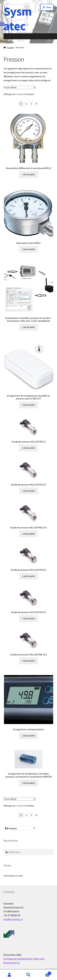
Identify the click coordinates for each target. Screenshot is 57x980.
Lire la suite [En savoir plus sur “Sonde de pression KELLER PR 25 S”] (29, 576)
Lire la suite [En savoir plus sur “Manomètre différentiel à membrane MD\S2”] (29, 174)
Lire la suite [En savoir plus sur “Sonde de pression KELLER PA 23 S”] (29, 491)
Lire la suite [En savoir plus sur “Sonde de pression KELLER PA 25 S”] (29, 618)
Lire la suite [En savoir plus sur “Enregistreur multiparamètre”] (29, 736)
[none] (20, 828)
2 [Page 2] (26, 104)
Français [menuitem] (13, 828)
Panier (45, 973)
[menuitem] (20, 828)
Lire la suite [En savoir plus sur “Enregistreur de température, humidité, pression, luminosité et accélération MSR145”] (29, 783)
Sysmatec (18, 19)
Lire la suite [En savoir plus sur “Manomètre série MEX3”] (29, 249)
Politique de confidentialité (18, 959)
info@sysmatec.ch (13, 919)
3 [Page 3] (31, 104)
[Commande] (20, 87)
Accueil (10, 47)
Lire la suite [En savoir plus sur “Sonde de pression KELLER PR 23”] (29, 448)
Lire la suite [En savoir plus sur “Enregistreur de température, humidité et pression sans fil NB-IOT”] (29, 405)
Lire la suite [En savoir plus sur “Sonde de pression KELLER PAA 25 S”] (29, 661)
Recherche (28, 975)
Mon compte (9, 975)
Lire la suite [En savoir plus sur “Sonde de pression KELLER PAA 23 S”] (29, 534)
